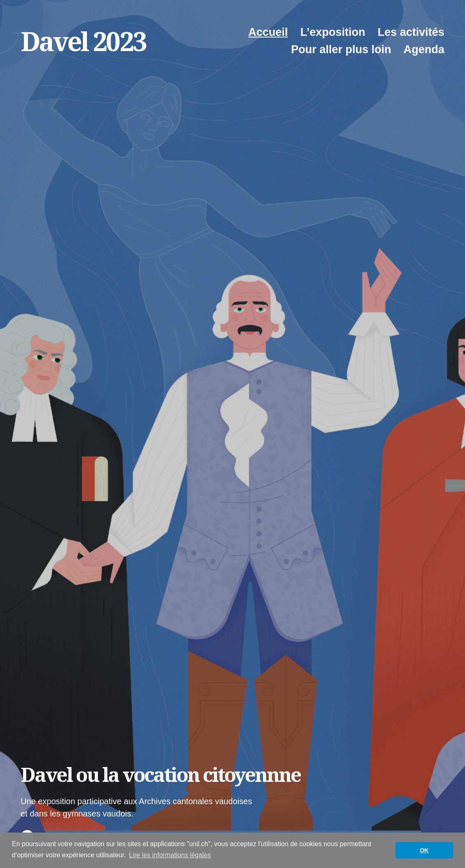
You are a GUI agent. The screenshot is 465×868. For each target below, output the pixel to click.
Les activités (411, 32)
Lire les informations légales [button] (170, 855)
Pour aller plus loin (341, 50)
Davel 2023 (83, 41)
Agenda (424, 50)
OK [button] (424, 850)
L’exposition (333, 32)
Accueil (268, 32)
